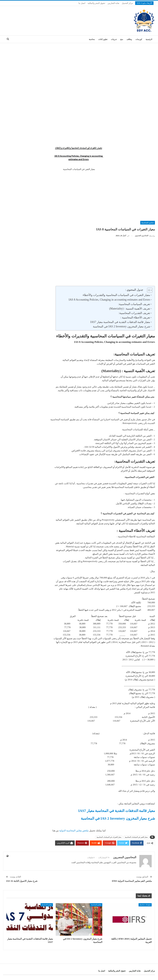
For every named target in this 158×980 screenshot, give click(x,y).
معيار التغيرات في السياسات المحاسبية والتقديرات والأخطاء (116, 295)
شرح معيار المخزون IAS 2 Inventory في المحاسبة (122, 326)
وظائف (129, 39)
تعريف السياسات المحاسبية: (134, 304)
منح (122, 39)
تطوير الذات (103, 39)
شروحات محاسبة (145, 905)
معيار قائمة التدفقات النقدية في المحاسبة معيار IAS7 (120, 322)
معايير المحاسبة (148, 223)
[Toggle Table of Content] (148, 290)
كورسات (139, 39)
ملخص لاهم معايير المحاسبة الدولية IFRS (132, 881)
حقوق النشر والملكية (96, 3)
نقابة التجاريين (113, 3)
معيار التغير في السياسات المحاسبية (136, 837)
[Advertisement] (79, 66)
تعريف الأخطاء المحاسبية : (135, 318)
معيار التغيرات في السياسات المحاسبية (109, 837)
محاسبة (92, 39)
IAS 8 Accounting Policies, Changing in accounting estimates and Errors (109, 300)
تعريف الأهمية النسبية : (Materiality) (130, 309)
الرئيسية (149, 39)
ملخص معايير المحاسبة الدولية (74, 831)
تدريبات (114, 39)
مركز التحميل (127, 3)
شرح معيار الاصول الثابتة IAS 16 (22, 881)
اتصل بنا (82, 3)
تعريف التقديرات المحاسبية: (134, 313)
